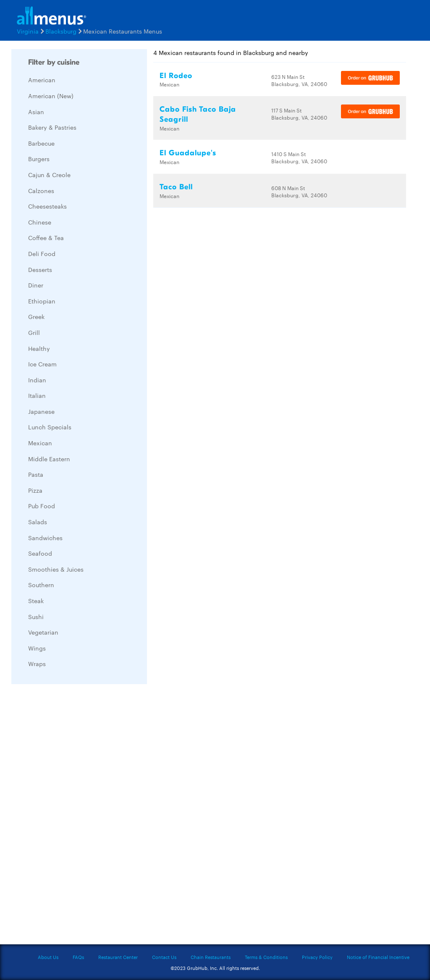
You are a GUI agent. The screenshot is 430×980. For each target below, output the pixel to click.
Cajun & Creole (49, 175)
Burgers (39, 159)
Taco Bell (176, 187)
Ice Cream (42, 364)
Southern (41, 585)
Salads (38, 522)
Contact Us (164, 957)
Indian (37, 380)
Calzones (41, 191)
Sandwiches (45, 538)
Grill (34, 332)
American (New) (51, 96)
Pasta (36, 474)
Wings (37, 648)
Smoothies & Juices (56, 569)
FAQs (78, 957)
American (42, 80)
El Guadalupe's (188, 153)
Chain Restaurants (211, 957)
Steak (36, 601)
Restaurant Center (118, 957)
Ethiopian (42, 301)
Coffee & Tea (46, 238)
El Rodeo (176, 76)
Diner (36, 285)
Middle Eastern (49, 459)
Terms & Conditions (266, 957)
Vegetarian (43, 632)
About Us (48, 957)
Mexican (40, 443)
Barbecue (41, 143)
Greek (36, 316)
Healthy (39, 348)
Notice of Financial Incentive (378, 957)
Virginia (28, 31)
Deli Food (42, 253)
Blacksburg (61, 31)
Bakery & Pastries (52, 127)
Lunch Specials (50, 427)
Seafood (40, 553)
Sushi (36, 617)
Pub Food (42, 506)
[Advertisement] (74, 816)
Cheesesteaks (47, 206)
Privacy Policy (317, 957)
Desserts (40, 269)
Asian (36, 112)
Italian (37, 395)
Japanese (41, 411)
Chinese (40, 222)
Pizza (35, 490)
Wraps (37, 664)
